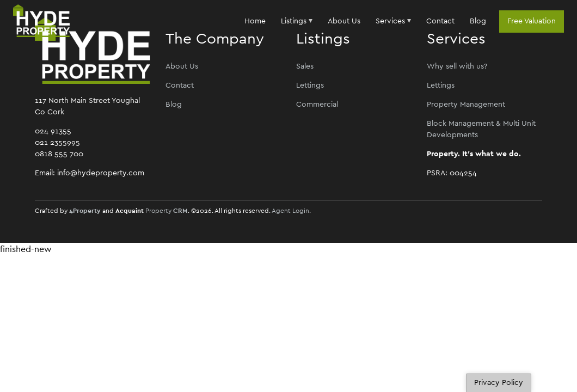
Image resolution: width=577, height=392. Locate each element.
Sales (305, 66)
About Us (344, 21)
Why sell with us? (457, 66)
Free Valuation (532, 21)
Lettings (310, 85)
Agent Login (290, 211)
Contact (440, 21)
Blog (478, 21)
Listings (295, 21)
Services (390, 21)
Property (167, 211)
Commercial (317, 105)
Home (255, 21)
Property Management (466, 105)
